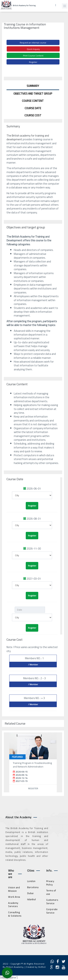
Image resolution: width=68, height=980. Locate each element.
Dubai (30, 893)
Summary (33, 86)
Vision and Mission (14, 889)
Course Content (33, 101)
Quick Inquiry (33, 49)
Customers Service (52, 902)
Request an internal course (33, 43)
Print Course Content (33, 56)
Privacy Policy (50, 883)
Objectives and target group (33, 94)
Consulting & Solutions (15, 914)
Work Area (14, 897)
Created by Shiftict (36, 967)
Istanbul (32, 899)
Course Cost (33, 115)
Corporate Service (52, 911)
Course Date (33, 108)
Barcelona (33, 887)
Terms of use (51, 892)
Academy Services (13, 905)
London (31, 881)
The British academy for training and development (28, 137)
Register (33, 62)
